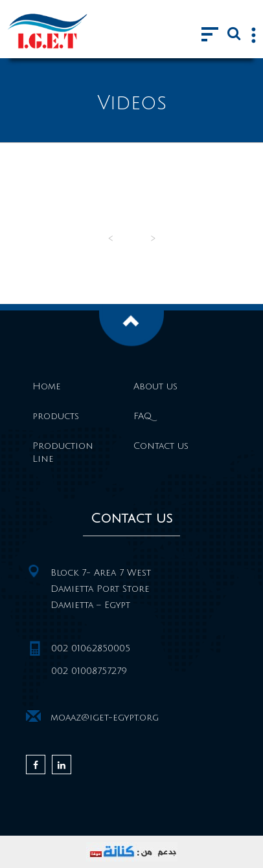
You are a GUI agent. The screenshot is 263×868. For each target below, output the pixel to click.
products (56, 416)
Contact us (161, 446)
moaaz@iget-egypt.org (105, 718)
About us (155, 386)
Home (47, 386)
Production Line (63, 452)
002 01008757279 (89, 671)
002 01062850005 (91, 648)
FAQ (143, 416)
